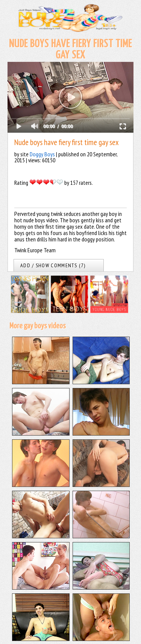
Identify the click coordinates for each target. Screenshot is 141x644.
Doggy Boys (42, 154)
